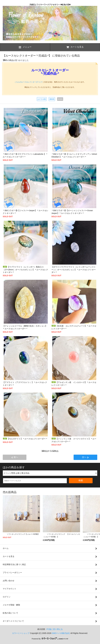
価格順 (52, 99)
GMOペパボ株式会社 (61, 633)
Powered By (50, 639)
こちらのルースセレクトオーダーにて (29, 82)
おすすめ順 (42, 99)
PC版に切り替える (55, 629)
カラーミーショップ (21, 633)
